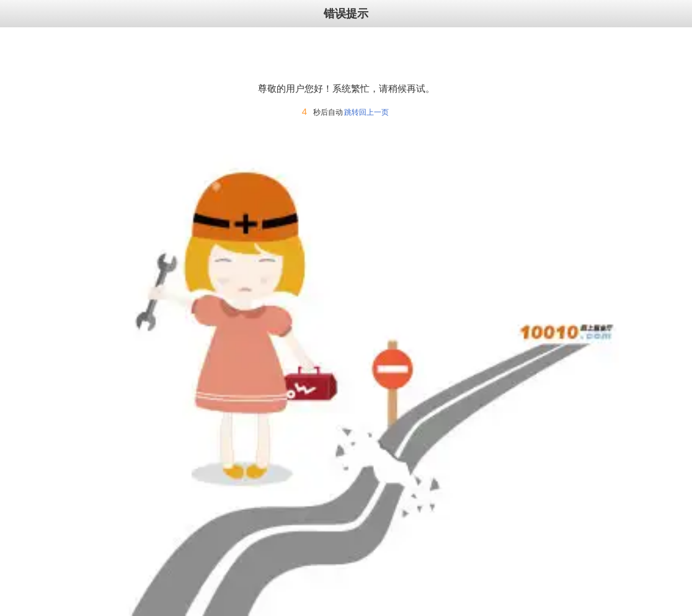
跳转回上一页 (366, 112)
